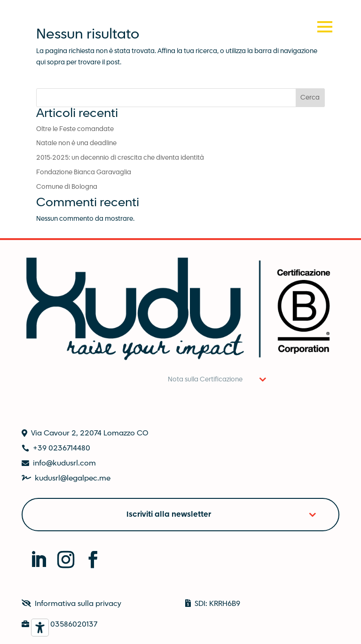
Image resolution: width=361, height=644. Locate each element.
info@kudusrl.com (64, 463)
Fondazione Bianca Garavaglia (84, 172)
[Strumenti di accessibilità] (40, 628)
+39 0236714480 (62, 448)
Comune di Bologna (67, 187)
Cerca (310, 98)
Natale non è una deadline (76, 143)
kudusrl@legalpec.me (73, 478)
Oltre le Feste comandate (75, 129)
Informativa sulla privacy (78, 604)
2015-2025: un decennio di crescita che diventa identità (120, 158)
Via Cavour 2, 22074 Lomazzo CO (90, 433)
